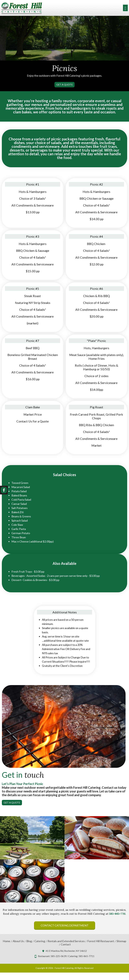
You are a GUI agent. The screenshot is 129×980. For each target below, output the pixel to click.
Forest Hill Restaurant (101, 941)
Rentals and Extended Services (66, 941)
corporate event (91, 101)
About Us (18, 941)
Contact (66, 944)
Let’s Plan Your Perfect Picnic (23, 784)
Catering (40, 941)
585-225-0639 (58, 956)
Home (6, 941)
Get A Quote (64, 84)
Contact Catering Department (65, 925)
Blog (29, 941)
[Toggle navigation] (125, 8)
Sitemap (121, 941)
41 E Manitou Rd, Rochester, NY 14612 (66, 951)
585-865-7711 (117, 914)
